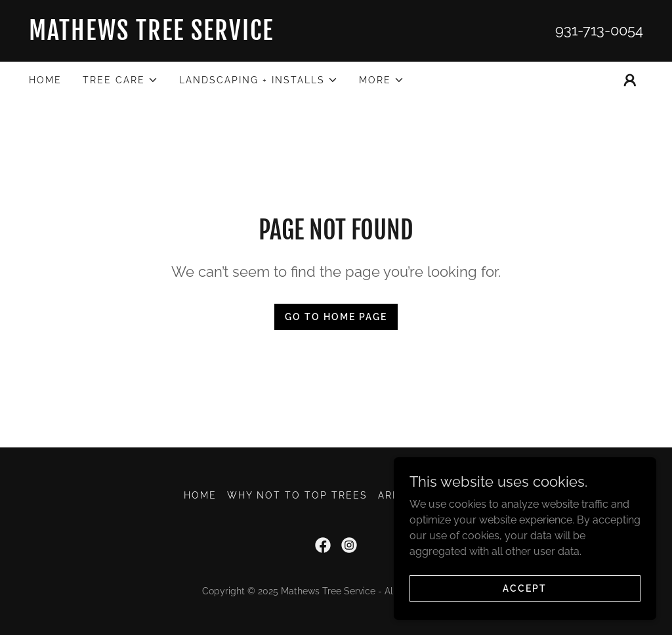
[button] (120, 80)
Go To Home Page (336, 317)
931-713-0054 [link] (599, 30)
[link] (182, 36)
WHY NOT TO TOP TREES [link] (297, 495)
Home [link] (45, 80)
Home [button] (200, 495)
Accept (525, 588)
